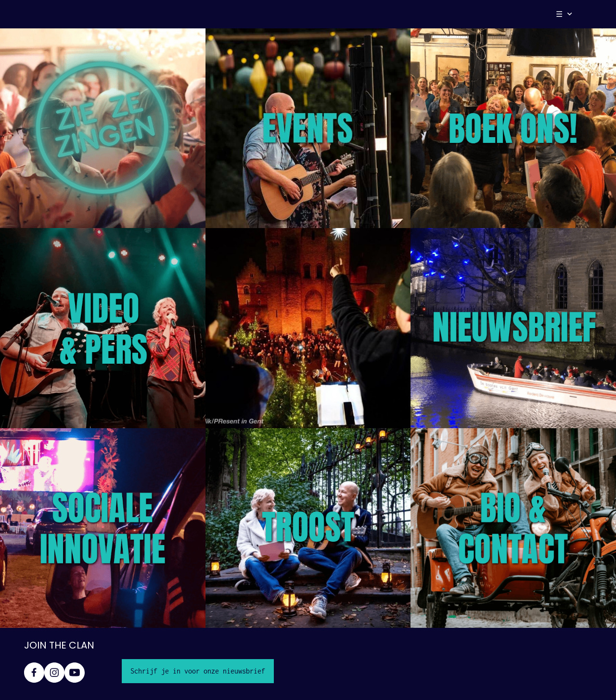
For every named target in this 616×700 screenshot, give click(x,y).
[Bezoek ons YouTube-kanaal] (75, 673)
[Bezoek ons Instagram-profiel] (54, 673)
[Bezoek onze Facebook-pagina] (34, 673)
